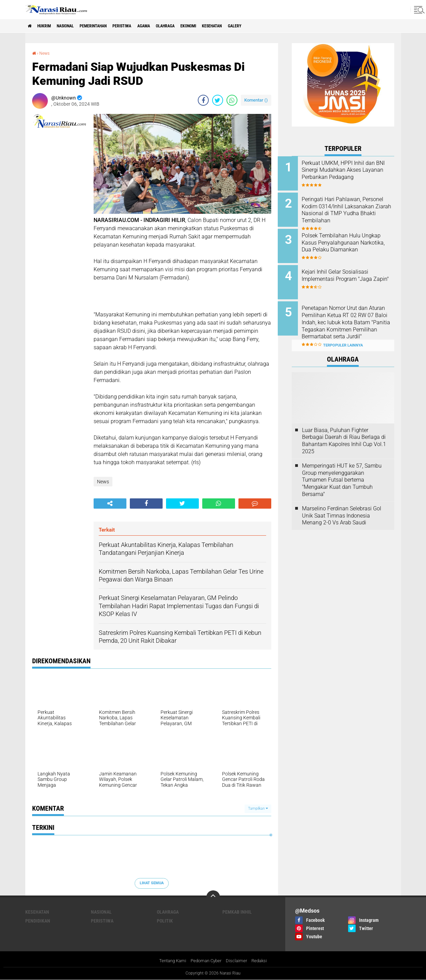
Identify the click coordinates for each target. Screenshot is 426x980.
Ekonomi (226, 26)
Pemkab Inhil (237, 912)
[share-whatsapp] (232, 100)
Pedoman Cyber (206, 961)
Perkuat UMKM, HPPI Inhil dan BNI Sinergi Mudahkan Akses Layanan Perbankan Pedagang (352, 174)
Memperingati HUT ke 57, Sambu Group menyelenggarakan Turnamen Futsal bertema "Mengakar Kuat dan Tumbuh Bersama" (342, 469)
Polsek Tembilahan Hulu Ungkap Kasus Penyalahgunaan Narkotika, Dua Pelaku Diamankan (349, 243)
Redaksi (262, 961)
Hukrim (49, 26)
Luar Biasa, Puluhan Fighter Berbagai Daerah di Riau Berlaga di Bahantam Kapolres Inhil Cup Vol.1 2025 (344, 430)
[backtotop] (213, 897)
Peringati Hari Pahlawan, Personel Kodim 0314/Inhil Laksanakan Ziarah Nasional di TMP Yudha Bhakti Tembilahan (350, 212)
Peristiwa (146, 26)
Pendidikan (38, 920)
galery (283, 26)
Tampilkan (258, 808)
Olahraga (198, 26)
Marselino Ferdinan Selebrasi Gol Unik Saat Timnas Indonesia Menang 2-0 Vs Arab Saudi (342, 505)
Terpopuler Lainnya (343, 335)
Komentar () (256, 100)
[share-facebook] (203, 100)
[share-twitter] (218, 100)
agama (172, 26)
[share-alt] (110, 503)
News (46, 53)
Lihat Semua (152, 883)
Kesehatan (256, 26)
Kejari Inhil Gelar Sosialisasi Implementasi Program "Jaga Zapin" (351, 274)
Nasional (76, 26)
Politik (165, 920)
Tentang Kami (170, 961)
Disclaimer (238, 961)
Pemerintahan (110, 26)
